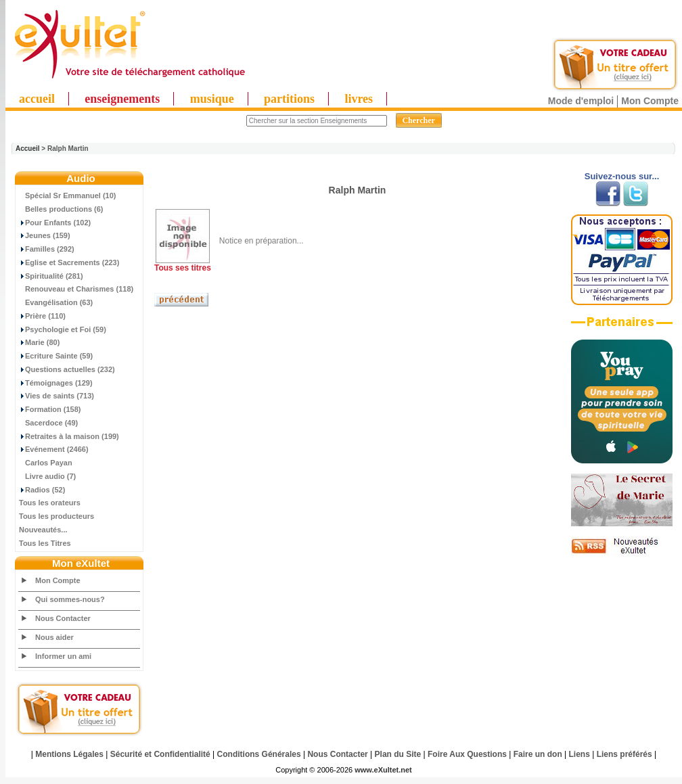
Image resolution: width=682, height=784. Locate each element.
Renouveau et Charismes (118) (76, 289)
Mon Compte (650, 101)
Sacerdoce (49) (48, 423)
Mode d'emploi (581, 101)
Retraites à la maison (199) (69, 436)
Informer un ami (63, 656)
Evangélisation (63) (56, 302)
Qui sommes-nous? (70, 599)
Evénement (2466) (54, 449)
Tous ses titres (183, 268)
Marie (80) (39, 342)
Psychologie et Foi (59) (63, 329)
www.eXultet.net (383, 770)
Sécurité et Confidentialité (160, 754)
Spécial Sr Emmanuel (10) (68, 195)
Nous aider (54, 637)
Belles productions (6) (61, 209)
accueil (37, 99)
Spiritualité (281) (51, 276)
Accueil (28, 148)
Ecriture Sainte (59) (56, 356)
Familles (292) (47, 249)
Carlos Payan (46, 463)
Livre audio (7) (47, 476)
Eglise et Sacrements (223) (69, 262)
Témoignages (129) (56, 383)
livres (359, 99)
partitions (289, 99)
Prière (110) (42, 316)
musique (212, 99)
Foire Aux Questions (467, 754)
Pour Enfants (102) (55, 223)
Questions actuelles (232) (67, 369)
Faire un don (538, 754)
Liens (579, 754)
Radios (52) (42, 490)
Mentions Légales (69, 754)
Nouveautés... (43, 530)
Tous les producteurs (56, 516)
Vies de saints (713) (56, 396)
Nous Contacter (63, 618)
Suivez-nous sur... (622, 176)
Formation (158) (50, 409)
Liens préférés (624, 754)
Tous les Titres (45, 543)
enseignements (122, 99)
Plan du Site (398, 754)
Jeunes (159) (45, 235)
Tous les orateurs (50, 503)
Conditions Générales (259, 754)
